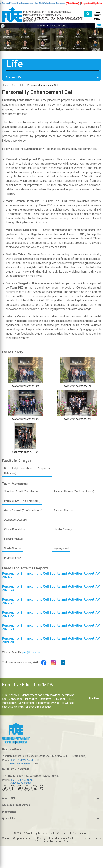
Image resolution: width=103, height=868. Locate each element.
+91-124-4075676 (22, 780)
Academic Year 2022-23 (78, 386)
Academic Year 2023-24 (25, 386)
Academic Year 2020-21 (77, 419)
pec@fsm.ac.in (31, 652)
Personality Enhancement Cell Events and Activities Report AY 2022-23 (51, 601)
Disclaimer (56, 841)
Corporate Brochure (24, 838)
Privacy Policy (45, 838)
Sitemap (7, 838)
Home (5, 85)
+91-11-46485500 (20, 764)
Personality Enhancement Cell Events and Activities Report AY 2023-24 (51, 588)
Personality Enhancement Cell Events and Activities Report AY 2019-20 (51, 640)
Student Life (18, 85)
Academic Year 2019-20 (25, 452)
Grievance (86, 838)
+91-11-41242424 (22, 760)
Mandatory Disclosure (67, 838)
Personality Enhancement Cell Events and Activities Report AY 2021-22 (51, 614)
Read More (95, 698)
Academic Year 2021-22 (25, 419)
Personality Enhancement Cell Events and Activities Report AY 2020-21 (51, 627)
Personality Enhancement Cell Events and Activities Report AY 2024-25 (51, 575)
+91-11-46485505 (20, 783)
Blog (66, 841)
